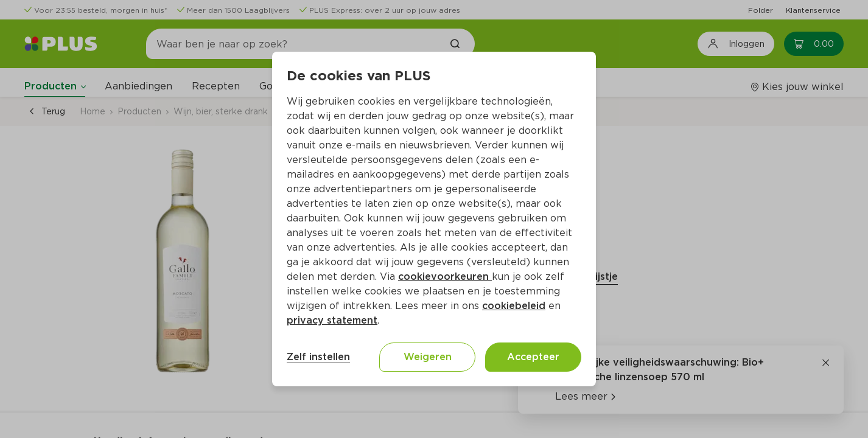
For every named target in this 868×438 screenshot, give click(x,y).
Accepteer (533, 357)
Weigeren (428, 357)
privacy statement (332, 320)
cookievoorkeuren (445, 276)
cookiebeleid (514, 306)
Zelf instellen (318, 357)
